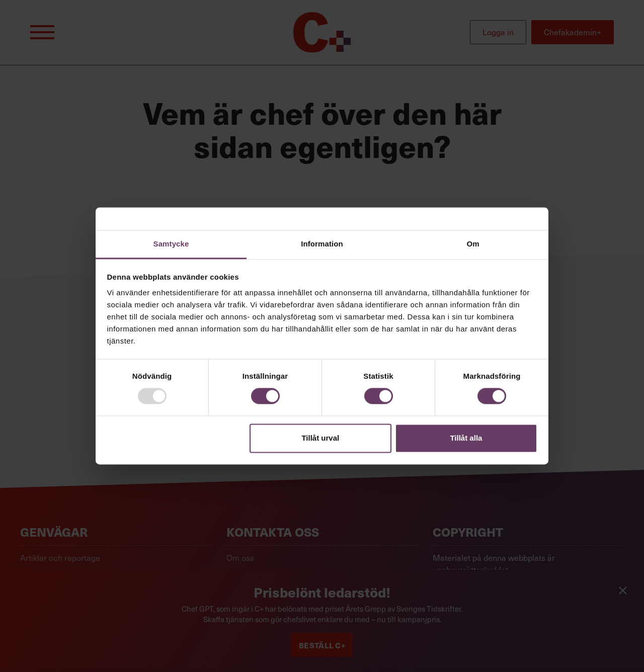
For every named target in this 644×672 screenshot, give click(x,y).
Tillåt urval (320, 438)
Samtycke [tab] (171, 244)
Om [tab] (473, 244)
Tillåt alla (466, 438)
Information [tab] (322, 244)
